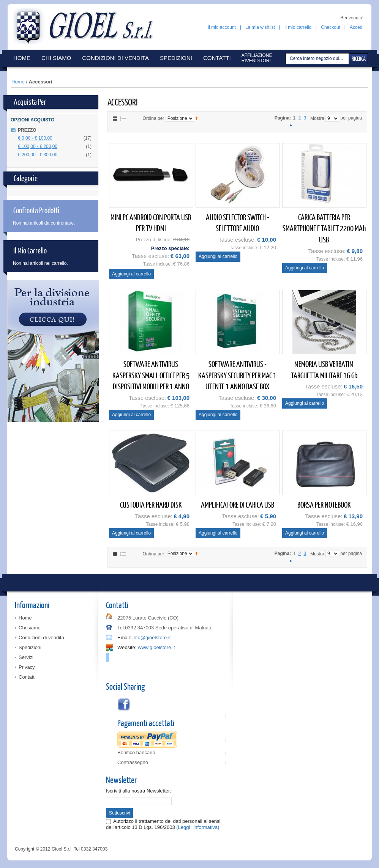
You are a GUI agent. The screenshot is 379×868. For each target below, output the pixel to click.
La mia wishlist (260, 27)
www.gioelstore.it (156, 647)
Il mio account (222, 27)
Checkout (331, 27)
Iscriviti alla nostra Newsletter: (139, 791)
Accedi (357, 27)
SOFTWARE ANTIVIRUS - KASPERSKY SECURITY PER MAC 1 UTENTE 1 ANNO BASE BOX (237, 375)
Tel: (121, 628)
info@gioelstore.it (152, 638)
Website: (127, 647)
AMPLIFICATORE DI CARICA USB (238, 504)
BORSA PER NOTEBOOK (324, 504)
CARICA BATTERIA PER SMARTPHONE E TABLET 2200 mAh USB (324, 228)
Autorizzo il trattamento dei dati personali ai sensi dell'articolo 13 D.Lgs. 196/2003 (163, 824)
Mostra (317, 118)
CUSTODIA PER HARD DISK (151, 504)
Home (18, 82)
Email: (124, 638)
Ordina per (154, 118)
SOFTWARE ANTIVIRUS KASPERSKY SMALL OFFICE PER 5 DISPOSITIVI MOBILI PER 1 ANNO (151, 375)
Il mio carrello (298, 27)
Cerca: (287, 59)
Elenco (123, 119)
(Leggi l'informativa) (198, 827)
